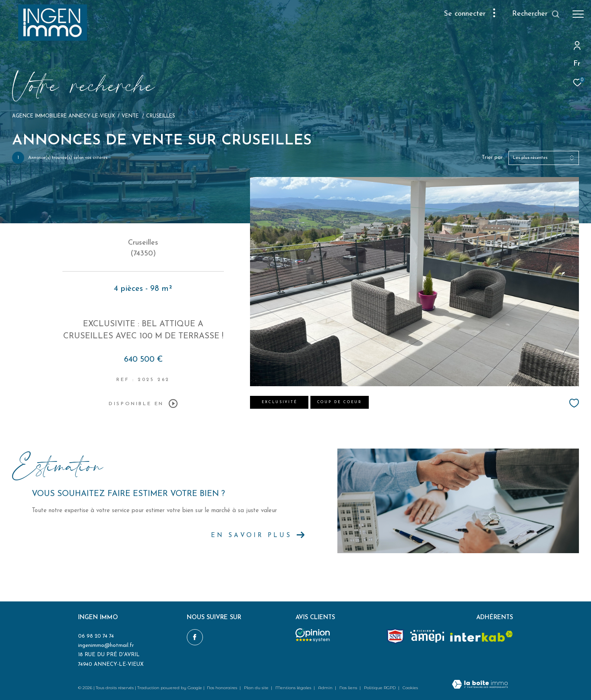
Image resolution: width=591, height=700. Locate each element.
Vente (130, 116)
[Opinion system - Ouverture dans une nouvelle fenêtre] (313, 635)
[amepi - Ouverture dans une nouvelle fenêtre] (427, 636)
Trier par (492, 157)
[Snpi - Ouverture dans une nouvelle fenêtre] (395, 636)
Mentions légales (294, 688)
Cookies (410, 688)
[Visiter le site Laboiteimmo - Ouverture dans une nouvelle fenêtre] (480, 685)
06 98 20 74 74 (96, 636)
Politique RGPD (380, 688)
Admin (326, 688)
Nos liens (349, 688)
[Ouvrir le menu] (578, 14)
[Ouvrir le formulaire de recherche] (536, 14)
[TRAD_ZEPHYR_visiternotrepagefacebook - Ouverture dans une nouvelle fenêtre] (195, 637)
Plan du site (257, 688)
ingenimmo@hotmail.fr (106, 645)
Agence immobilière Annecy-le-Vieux (63, 116)
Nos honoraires (223, 688)
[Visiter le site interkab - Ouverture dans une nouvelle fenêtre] (481, 636)
